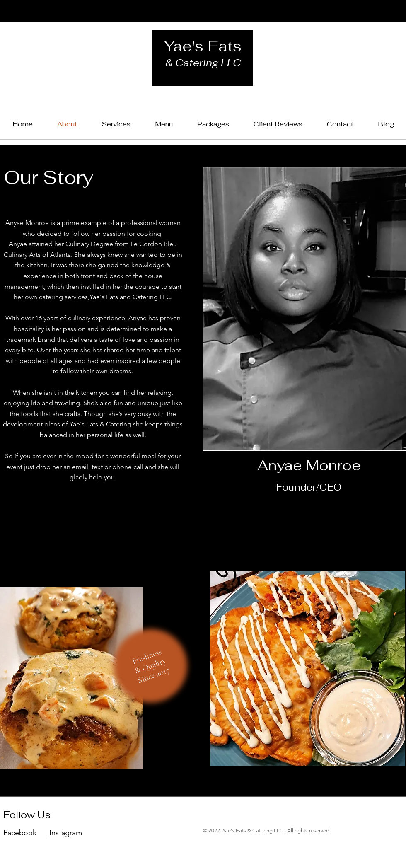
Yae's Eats (203, 46)
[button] (213, 124)
